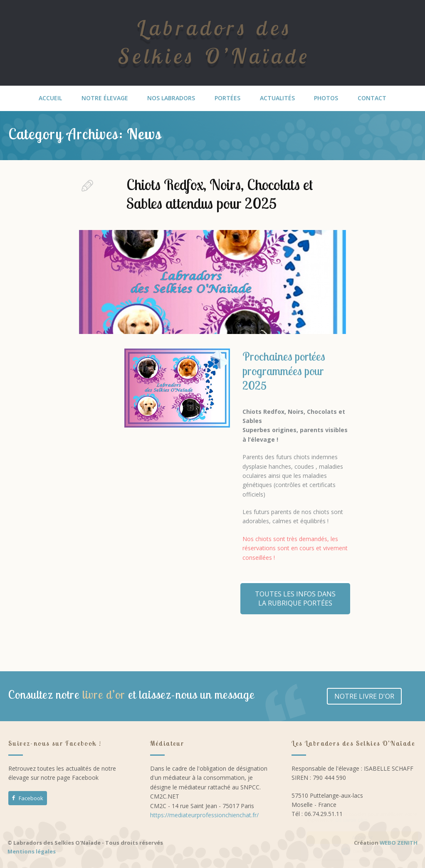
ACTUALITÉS (277, 98)
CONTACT (372, 98)
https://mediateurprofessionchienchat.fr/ (204, 815)
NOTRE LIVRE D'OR (364, 696)
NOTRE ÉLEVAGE (105, 98)
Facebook (27, 798)
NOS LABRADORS (171, 98)
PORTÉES (227, 98)
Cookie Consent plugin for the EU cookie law (354, 851)
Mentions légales (32, 851)
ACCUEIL (50, 98)
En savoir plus (343, 820)
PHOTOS (326, 98)
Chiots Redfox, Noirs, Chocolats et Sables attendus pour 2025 (220, 194)
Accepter (355, 837)
